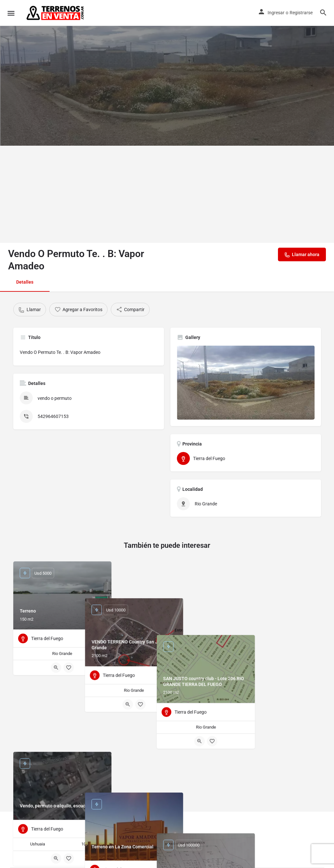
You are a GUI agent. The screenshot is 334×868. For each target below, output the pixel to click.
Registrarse (301, 13)
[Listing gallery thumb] (246, 383)
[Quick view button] (56, 668)
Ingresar (276, 13)
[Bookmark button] (69, 668)
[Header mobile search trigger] (323, 13)
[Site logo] (56, 13)
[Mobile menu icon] (11, 13)
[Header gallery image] (167, 73)
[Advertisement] (167, 194)
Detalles (25, 282)
